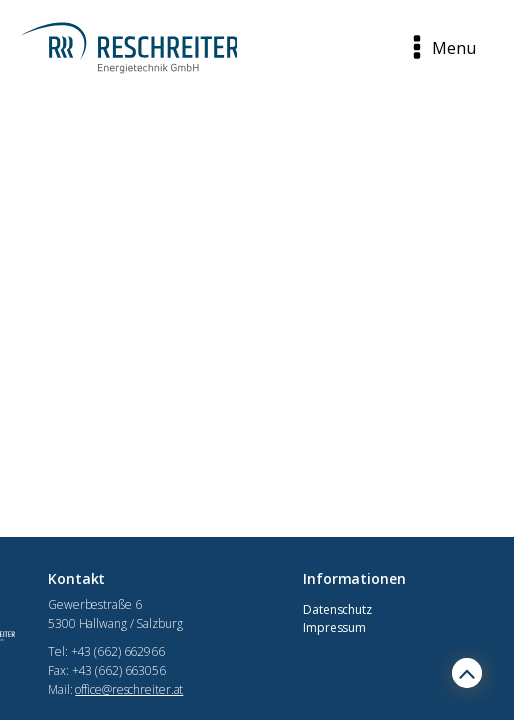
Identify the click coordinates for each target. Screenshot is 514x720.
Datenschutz (337, 609)
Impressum (334, 627)
